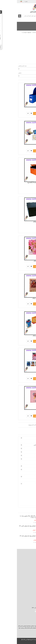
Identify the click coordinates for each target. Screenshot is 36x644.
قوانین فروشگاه (30, 558)
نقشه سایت (31, 576)
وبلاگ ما (32, 585)
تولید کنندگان (31, 597)
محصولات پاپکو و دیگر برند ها (24, 32)
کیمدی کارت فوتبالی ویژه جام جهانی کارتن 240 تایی (13, 527)
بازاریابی (32, 601)
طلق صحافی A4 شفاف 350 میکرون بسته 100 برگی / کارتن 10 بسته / (13, 517)
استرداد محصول (30, 574)
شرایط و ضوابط (30, 560)
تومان (9, 1)
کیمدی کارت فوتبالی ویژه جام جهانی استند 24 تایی (13, 537)
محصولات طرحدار (10, 32)
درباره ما (32, 556)
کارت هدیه (31, 599)
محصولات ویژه (30, 583)
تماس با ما (31, 572)
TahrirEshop (21, 611)
